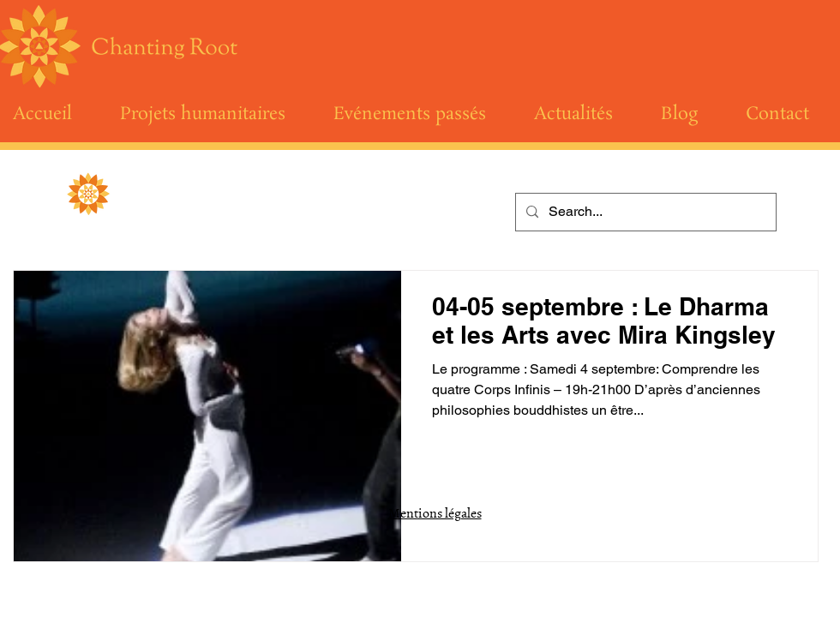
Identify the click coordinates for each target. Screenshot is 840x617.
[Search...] (644, 212)
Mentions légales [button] (435, 512)
